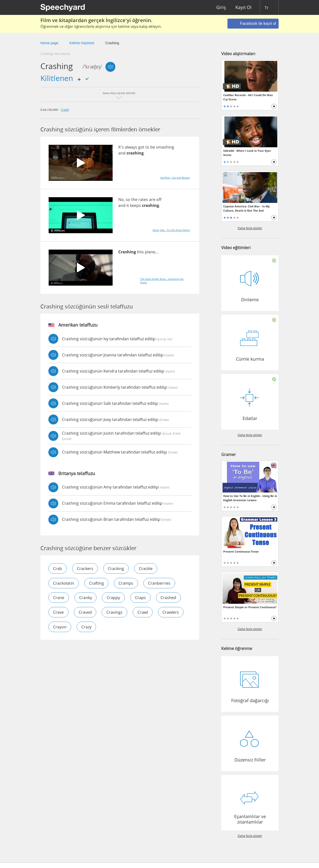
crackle (146, 568)
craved (85, 612)
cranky (86, 598)
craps (141, 598)
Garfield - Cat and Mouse (175, 178)
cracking (116, 568)
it (128, 205)
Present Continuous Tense (241, 551)
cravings (115, 612)
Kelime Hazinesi (82, 43)
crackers (85, 568)
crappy (114, 598)
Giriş (221, 8)
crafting (96, 583)
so (128, 199)
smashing (165, 147)
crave (58, 612)
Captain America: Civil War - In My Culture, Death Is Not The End (246, 208)
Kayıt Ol (243, 8)
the (134, 199)
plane (150, 252)
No (121, 199)
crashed (169, 598)
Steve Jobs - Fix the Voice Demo (171, 230)
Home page (49, 43)
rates (143, 199)
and (122, 153)
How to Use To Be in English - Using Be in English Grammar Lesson (250, 498)
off (159, 199)
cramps (126, 583)
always (131, 147)
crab (58, 568)
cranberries (159, 583)
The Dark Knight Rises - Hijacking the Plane (162, 281)
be (153, 147)
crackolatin (64, 583)
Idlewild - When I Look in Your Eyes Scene (247, 153)
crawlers (171, 612)
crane (59, 598)
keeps (135, 205)
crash (65, 110)
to (147, 147)
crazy (86, 627)
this (140, 252)
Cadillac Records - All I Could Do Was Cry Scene (248, 97)
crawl (143, 612)
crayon (60, 627)
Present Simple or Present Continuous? (250, 607)
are (152, 199)
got (141, 147)
